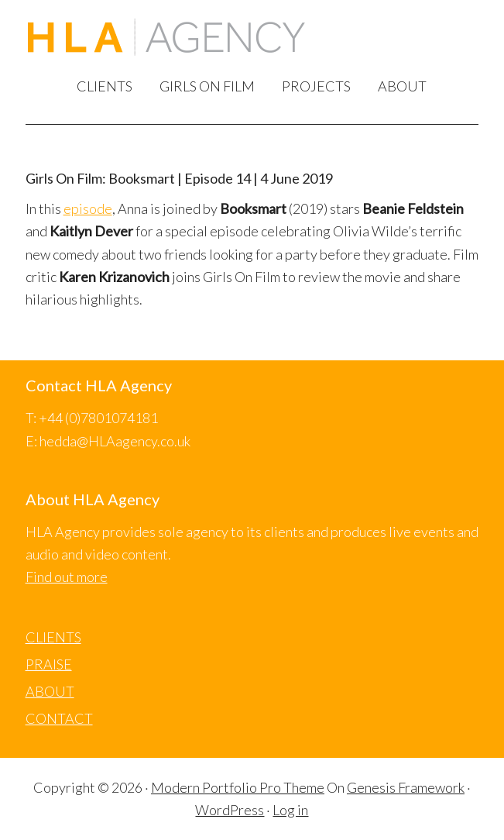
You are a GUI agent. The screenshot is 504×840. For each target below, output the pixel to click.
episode (88, 208)
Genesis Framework (406, 787)
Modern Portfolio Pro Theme (238, 787)
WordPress (230, 810)
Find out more (67, 577)
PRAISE (49, 664)
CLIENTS (53, 637)
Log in (290, 810)
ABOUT (50, 691)
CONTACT (59, 718)
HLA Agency (166, 40)
